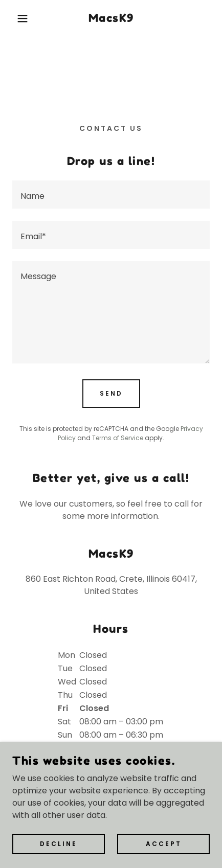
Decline (59, 843)
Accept (164, 843)
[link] (111, 18)
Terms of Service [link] (118, 438)
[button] (17, 18)
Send (111, 393)
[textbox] (111, 195)
